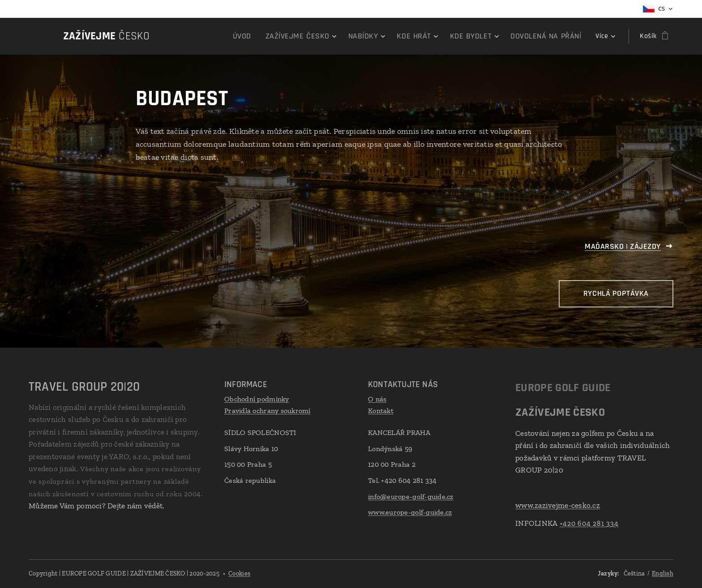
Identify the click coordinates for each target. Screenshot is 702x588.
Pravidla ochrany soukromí (268, 410)
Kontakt (381, 410)
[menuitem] (199, 36)
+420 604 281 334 (589, 523)
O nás (377, 399)
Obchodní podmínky (257, 399)
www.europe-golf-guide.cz (410, 512)
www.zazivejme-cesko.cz (558, 505)
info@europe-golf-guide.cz (411, 496)
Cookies (239, 573)
